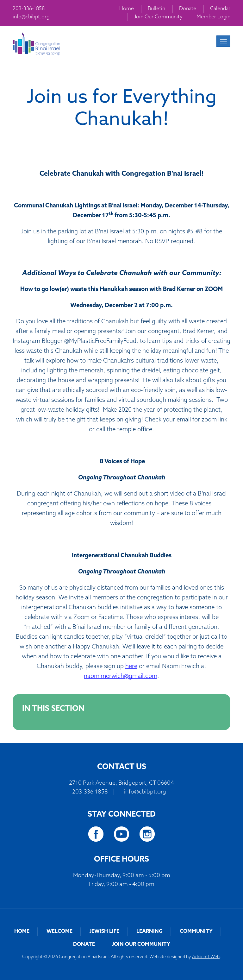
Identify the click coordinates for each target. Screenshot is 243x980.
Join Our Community (158, 17)
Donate (188, 9)
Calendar (220, 9)
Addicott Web (206, 957)
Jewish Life (104, 932)
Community (196, 932)
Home (127, 9)
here (131, 667)
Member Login (213, 17)
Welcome (59, 932)
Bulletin (156, 9)
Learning (150, 932)
